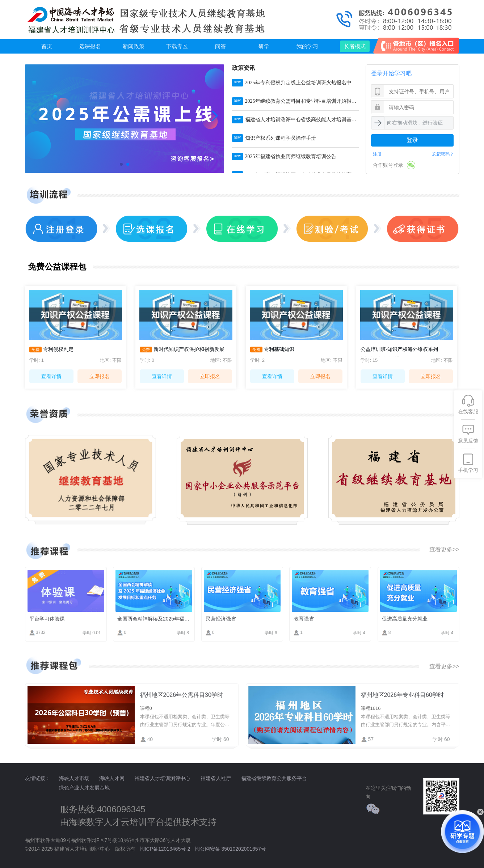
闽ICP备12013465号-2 (165, 849)
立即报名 (100, 376)
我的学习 (307, 46)
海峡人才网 (112, 778)
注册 (377, 154)
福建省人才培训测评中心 (163, 778)
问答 (220, 46)
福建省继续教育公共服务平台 (274, 778)
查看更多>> (444, 549)
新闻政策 (134, 46)
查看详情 (51, 376)
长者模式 (355, 46)
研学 (264, 46)
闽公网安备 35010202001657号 (230, 849)
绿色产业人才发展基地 (84, 788)
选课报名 (90, 46)
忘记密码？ (443, 154)
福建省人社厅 (216, 778)
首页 (47, 46)
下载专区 (177, 46)
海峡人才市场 (74, 778)
